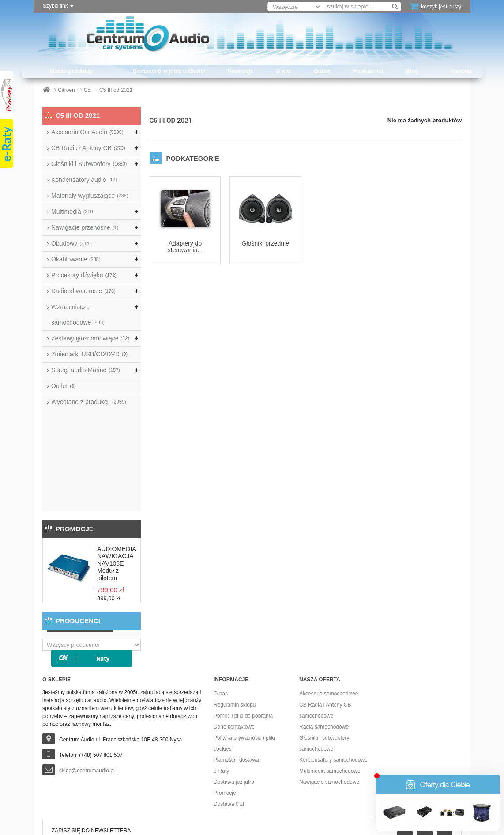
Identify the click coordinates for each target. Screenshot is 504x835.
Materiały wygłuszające (90, 196)
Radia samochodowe (324, 673)
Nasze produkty (72, 71)
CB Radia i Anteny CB (88, 148)
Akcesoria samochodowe (329, 640)
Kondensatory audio (84, 180)
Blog (412, 71)
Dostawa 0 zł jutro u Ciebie (169, 71)
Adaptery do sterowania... (185, 247)
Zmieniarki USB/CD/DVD (89, 354)
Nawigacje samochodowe (329, 729)
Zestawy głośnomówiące (90, 338)
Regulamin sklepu (235, 651)
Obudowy (71, 243)
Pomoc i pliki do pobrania (243, 662)
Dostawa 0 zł (229, 751)
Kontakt (461, 71)
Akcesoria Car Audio (87, 132)
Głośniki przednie (265, 243)
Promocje (240, 71)
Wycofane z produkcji (89, 402)
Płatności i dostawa (236, 707)
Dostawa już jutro (234, 729)
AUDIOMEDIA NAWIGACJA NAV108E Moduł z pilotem (117, 462)
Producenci (368, 71)
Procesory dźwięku (84, 275)
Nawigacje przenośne (85, 227)
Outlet (322, 71)
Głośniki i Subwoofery (89, 164)
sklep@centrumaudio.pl (87, 717)
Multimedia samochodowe (330, 718)
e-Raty (221, 718)
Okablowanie (76, 259)
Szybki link (58, 6)
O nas (283, 71)
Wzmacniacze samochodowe (78, 315)
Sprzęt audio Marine (86, 370)
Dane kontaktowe (234, 673)
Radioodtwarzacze (83, 291)
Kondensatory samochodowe (333, 707)
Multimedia (73, 212)
